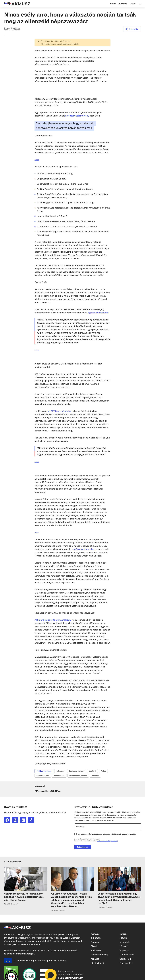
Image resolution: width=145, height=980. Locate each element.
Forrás (37, 160)
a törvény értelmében (84, 549)
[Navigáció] (140, 4)
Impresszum (126, 950)
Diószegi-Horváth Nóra (12, 28)
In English (96, 938)
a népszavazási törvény (77, 116)
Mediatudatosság (100, 955)
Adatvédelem (126, 963)
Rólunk (123, 938)
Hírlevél (123, 946)
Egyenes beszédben (98, 313)
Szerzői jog (125, 959)
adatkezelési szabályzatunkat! (107, 841)
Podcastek (96, 950)
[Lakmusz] (17, 4)
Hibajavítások (98, 963)
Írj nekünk (125, 942)
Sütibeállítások (127, 955)
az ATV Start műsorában (60, 411)
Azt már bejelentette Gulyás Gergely (53, 620)
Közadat (95, 959)
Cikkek (94, 946)
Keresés (95, 942)
